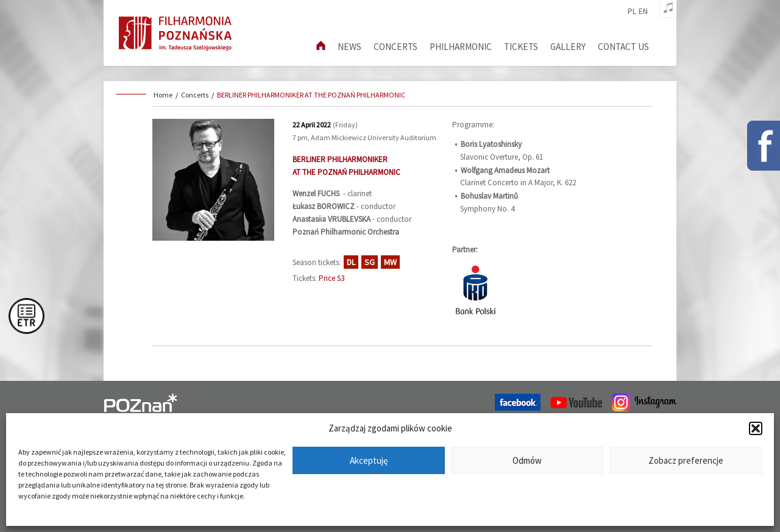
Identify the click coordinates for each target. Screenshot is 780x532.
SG (370, 262)
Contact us (623, 47)
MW (390, 262)
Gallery (568, 47)
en (643, 12)
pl (632, 12)
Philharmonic (461, 47)
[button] (756, 428)
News (349, 47)
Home (163, 95)
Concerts (395, 47)
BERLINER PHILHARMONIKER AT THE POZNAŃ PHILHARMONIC (311, 95)
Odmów (527, 460)
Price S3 (331, 278)
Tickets (521, 47)
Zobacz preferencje (686, 460)
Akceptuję (369, 460)
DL (351, 262)
